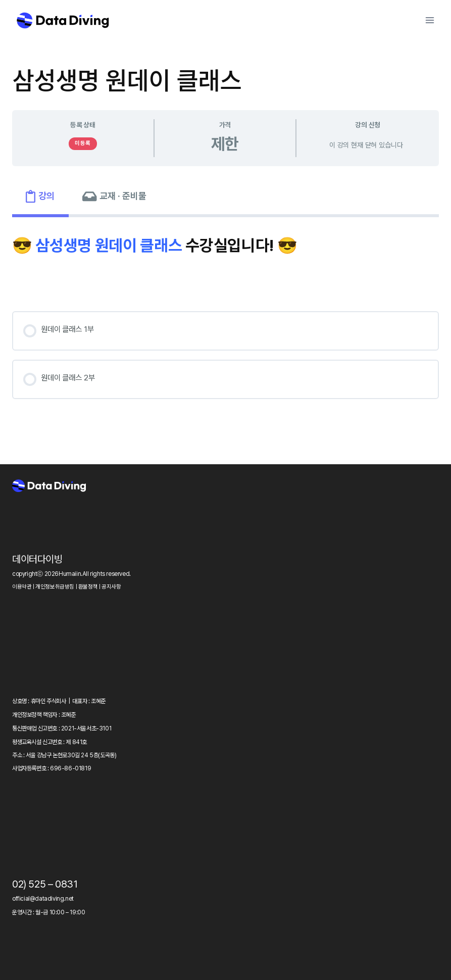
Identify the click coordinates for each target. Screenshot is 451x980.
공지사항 (111, 587)
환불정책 (88, 587)
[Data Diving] (63, 20)
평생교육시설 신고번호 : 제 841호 (49, 742)
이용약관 (22, 587)
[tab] (40, 196)
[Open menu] (430, 20)
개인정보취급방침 (55, 587)
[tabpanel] (226, 324)
